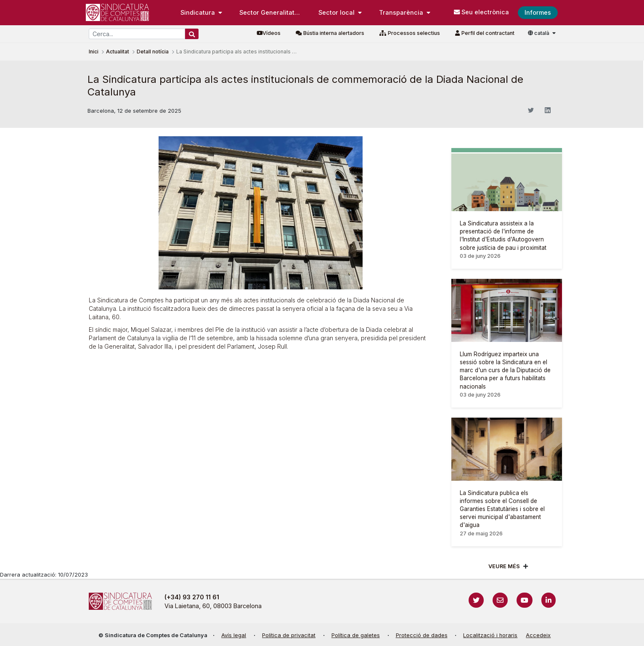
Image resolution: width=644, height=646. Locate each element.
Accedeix (538, 635)
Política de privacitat (289, 635)
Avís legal (234, 635)
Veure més (504, 566)
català (539, 33)
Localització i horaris (490, 635)
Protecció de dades (422, 635)
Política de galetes (356, 635)
